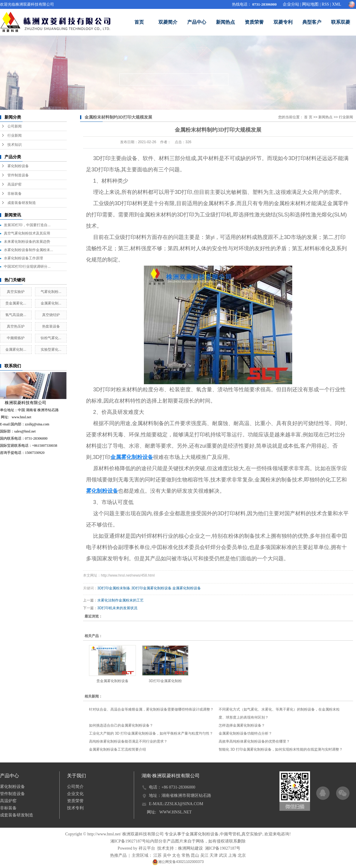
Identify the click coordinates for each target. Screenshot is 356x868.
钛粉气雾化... (51, 338)
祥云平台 (147, 848)
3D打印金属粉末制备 (114, 588)
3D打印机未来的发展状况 (117, 608)
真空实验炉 (16, 292)
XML (337, 4)
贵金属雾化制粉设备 (112, 681)
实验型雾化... (51, 350)
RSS (325, 4)
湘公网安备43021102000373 (178, 862)
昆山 (195, 855)
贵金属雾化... (16, 303)
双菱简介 (168, 22)
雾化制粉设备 (18, 166)
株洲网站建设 (190, 848)
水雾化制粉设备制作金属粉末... (28, 250)
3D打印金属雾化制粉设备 (151, 588)
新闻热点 (225, 22)
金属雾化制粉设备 (187, 588)
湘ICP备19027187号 (128, 841)
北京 (242, 855)
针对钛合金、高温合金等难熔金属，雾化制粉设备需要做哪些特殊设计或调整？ (151, 709)
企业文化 (75, 794)
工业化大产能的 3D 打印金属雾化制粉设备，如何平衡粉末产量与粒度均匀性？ (151, 733)
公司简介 (75, 787)
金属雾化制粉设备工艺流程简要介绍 (117, 749)
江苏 (158, 855)
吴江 (204, 855)
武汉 (223, 855)
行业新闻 (15, 135)
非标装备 (15, 194)
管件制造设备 (18, 175)
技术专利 (75, 808)
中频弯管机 (230, 834)
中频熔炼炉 (16, 338)
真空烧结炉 (51, 315)
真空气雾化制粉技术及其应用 (27, 233)
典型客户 (312, 22)
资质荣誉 (254, 22)
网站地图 (310, 4)
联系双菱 (341, 22)
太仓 (176, 855)
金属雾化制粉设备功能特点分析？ (245, 733)
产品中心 (197, 22)
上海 (232, 855)
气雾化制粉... (51, 292)
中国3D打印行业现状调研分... (27, 267)
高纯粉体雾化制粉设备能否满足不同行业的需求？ (128, 741)
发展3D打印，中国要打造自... (27, 225)
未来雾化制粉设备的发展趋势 (27, 242)
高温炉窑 (15, 184)
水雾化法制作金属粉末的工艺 (120, 600)
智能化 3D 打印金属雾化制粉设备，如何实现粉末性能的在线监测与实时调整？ (281, 749)
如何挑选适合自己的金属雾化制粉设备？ (121, 725)
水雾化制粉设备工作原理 (23, 258)
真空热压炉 (16, 326)
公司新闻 (15, 126)
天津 (214, 855)
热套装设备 (51, 326)
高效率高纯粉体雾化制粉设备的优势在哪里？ (254, 741)
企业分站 (291, 4)
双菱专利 (283, 22)
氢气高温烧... (16, 315)
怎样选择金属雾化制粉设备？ (242, 725)
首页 (139, 22)
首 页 (308, 117)
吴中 (167, 855)
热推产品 (118, 855)
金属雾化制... (51, 303)
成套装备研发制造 (22, 203)
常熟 (186, 855)
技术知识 (15, 145)
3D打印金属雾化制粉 (165, 681)
